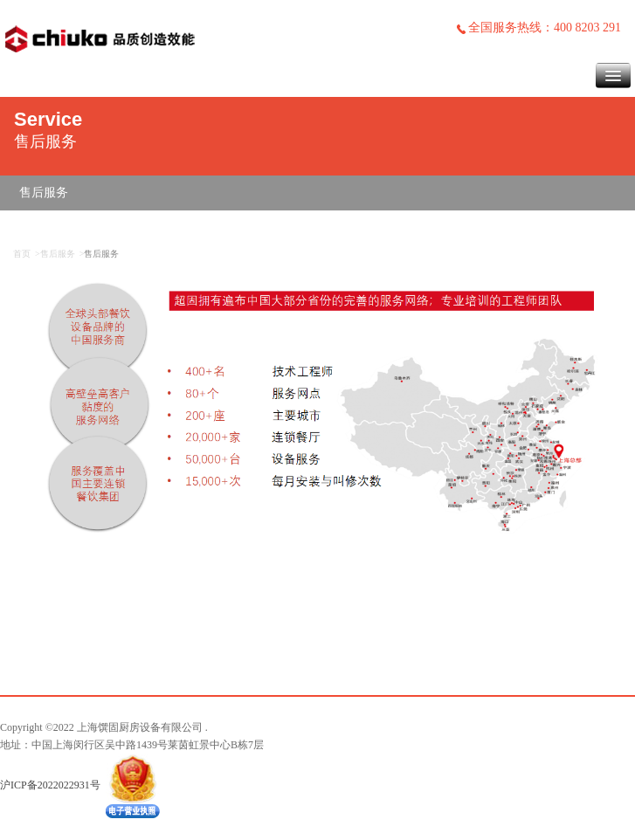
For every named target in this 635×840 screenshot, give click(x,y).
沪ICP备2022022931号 (50, 785)
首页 (22, 254)
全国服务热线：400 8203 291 (538, 28)
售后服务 (44, 193)
